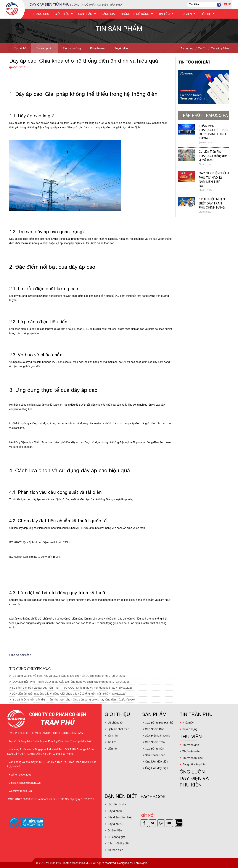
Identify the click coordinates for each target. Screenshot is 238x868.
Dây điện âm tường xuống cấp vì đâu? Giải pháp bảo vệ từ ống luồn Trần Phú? (68, 694)
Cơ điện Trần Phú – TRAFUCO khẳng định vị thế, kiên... (213, 156)
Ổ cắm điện (115, 830)
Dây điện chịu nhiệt (119, 817)
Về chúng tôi (115, 722)
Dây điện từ (115, 811)
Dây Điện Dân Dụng (157, 735)
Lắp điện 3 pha (117, 804)
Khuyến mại (98, 48)
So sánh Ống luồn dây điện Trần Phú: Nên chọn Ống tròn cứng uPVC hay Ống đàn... (72, 699)
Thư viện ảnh (191, 745)
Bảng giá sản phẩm (194, 764)
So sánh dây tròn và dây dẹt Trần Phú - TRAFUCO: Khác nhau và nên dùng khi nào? (71, 688)
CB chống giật (116, 837)
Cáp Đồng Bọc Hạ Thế (159, 722)
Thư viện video (192, 751)
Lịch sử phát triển (118, 729)
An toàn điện (115, 850)
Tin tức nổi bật (194, 62)
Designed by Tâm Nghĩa (132, 863)
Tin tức (112, 742)
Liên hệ (112, 748)
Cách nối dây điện (119, 843)
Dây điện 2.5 (115, 824)
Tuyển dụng (122, 48)
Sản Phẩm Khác (155, 755)
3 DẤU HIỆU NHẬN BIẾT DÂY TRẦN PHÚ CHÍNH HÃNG (212, 203)
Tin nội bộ (20, 48)
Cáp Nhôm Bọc (155, 729)
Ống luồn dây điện (156, 761)
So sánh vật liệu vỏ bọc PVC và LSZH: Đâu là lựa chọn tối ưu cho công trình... (68, 676)
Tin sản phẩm (45, 48)
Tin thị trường (72, 48)
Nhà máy (188, 722)
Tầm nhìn (113, 735)
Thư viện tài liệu (192, 758)
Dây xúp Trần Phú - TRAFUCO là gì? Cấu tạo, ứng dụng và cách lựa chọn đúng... (70, 682)
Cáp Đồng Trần (155, 748)
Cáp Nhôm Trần (155, 742)
